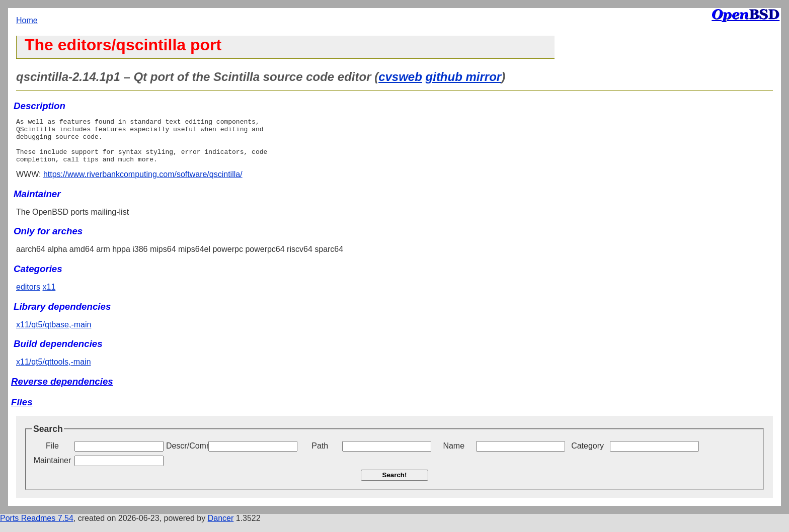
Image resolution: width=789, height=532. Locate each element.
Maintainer (53, 469)
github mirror (464, 77)
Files (22, 411)
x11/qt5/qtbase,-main (54, 334)
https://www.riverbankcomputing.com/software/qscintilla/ (143, 183)
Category (587, 455)
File (52, 455)
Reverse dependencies (62, 390)
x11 (49, 296)
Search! (395, 484)
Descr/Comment (186, 455)
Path (320, 455)
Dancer (221, 527)
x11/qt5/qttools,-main (54, 371)
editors (28, 296)
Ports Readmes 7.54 (37, 527)
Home (27, 20)
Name (454, 455)
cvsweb (400, 77)
